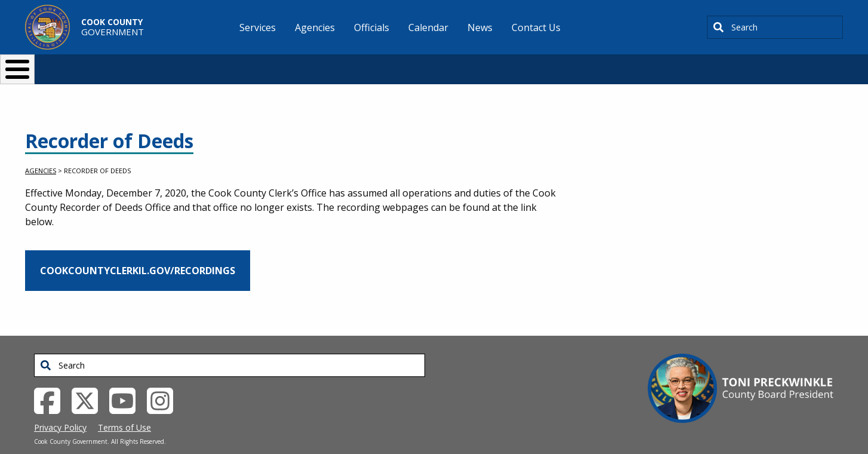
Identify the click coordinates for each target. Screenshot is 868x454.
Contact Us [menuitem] (536, 27)
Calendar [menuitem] (428, 27)
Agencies (41, 151)
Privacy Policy (60, 408)
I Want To (195, 64)
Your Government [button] (504, 64)
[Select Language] (638, 64)
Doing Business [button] (401, 64)
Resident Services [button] (307, 64)
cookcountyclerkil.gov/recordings (138, 251)
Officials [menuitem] (372, 27)
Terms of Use (124, 408)
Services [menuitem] (258, 27)
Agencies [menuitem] (315, 27)
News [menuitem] (480, 27)
